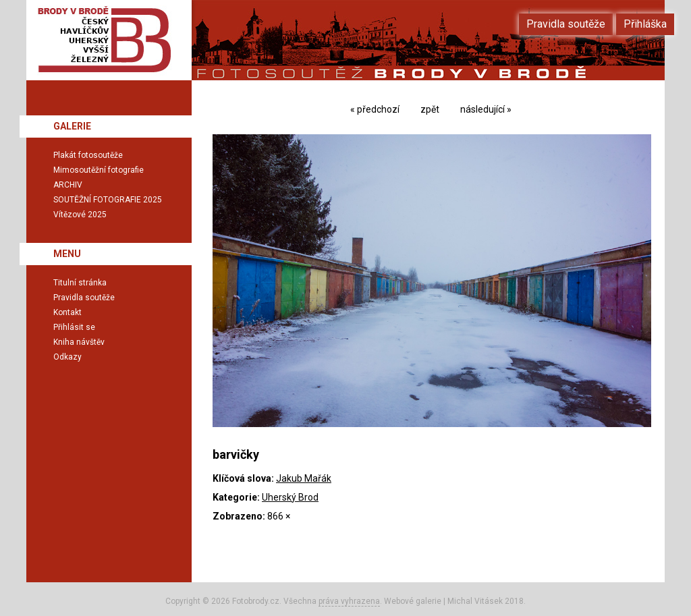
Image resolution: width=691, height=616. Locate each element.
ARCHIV (68, 185)
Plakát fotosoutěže (88, 155)
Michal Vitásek (475, 601)
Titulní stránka (80, 283)
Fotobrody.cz (256, 601)
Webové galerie (413, 601)
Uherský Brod (290, 497)
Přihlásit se (74, 327)
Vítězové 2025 (80, 215)
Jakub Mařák (304, 478)
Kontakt (67, 312)
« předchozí (375, 109)
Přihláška (645, 24)
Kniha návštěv (79, 342)
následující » (486, 109)
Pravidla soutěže (84, 298)
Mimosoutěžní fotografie (99, 170)
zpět (430, 109)
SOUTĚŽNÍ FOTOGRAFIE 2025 (108, 200)
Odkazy (67, 357)
